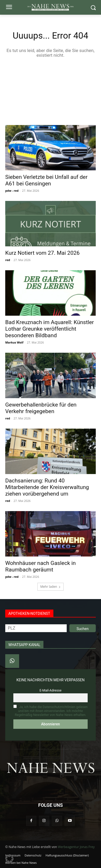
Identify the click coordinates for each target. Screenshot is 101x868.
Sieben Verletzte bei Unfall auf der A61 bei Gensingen (46, 180)
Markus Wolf (14, 342)
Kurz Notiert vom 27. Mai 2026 (42, 253)
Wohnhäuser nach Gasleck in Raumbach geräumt (40, 566)
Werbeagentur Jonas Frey (76, 847)
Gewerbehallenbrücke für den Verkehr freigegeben (41, 408)
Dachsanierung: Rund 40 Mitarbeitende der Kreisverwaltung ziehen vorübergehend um (47, 487)
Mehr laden (50, 587)
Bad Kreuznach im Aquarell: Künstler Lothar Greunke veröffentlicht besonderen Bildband (50, 329)
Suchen (82, 629)
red (8, 260)
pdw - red (12, 191)
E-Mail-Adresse (50, 690)
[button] (9, 859)
